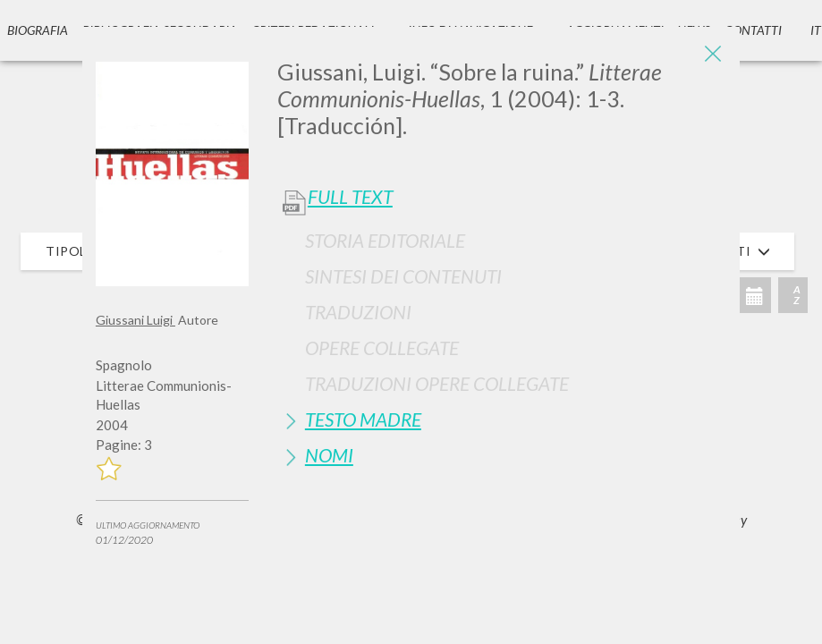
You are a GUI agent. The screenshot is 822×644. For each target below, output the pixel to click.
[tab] (502, 240)
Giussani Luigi (136, 320)
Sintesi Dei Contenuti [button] (403, 276)
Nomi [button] (329, 455)
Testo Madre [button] (363, 419)
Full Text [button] (350, 197)
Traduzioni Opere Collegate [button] (437, 383)
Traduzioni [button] (358, 312)
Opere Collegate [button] (382, 347)
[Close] (713, 54)
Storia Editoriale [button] (385, 240)
